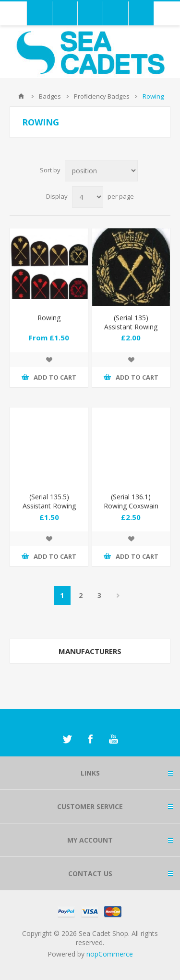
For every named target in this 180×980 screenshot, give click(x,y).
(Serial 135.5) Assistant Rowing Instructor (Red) (49, 506)
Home (21, 96)
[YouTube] (113, 739)
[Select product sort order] (101, 171)
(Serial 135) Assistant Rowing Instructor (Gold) (131, 327)
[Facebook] (90, 739)
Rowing (49, 318)
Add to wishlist (49, 360)
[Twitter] (67, 739)
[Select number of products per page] (88, 197)
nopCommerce (110, 954)
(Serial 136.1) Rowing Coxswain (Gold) (131, 506)
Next (118, 596)
